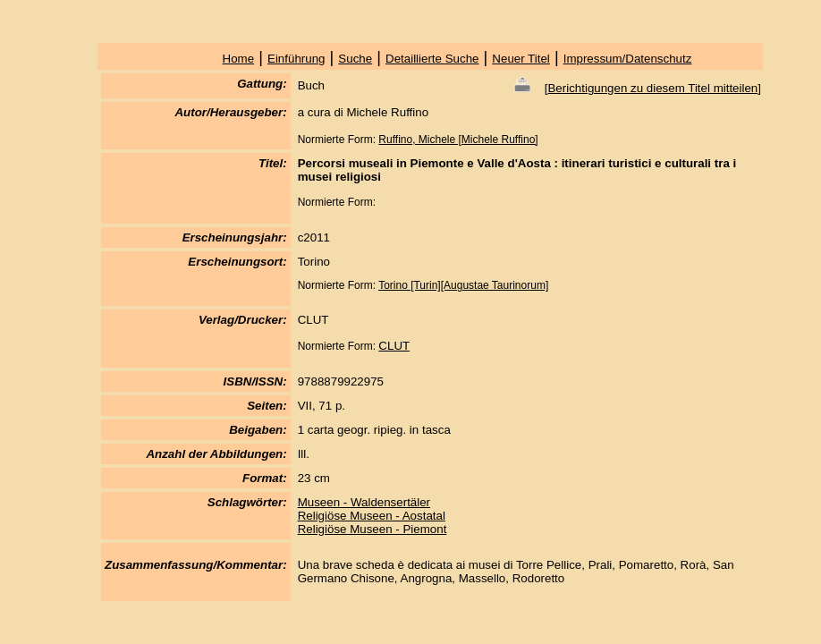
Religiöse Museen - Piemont (372, 529)
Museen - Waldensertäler (364, 502)
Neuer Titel (521, 59)
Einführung (296, 59)
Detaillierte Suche (432, 59)
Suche (355, 59)
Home (239, 59)
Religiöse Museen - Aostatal (372, 516)
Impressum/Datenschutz (628, 59)
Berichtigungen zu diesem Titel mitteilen (652, 88)
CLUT (394, 346)
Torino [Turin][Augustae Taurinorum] (463, 285)
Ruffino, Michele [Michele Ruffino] (458, 140)
